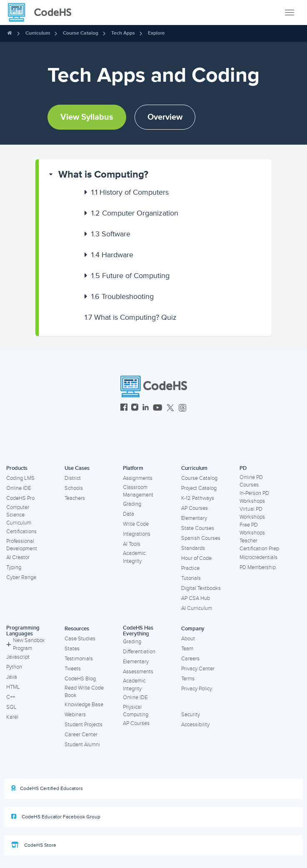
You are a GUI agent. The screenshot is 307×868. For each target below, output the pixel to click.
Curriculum (38, 33)
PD (243, 468)
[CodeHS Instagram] (135, 408)
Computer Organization (135, 213)
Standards (193, 548)
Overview (165, 117)
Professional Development (22, 545)
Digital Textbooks (201, 588)
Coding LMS (20, 478)
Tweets (73, 669)
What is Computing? (103, 174)
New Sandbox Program (25, 644)
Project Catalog (199, 488)
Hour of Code (196, 558)
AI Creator (18, 557)
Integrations (137, 534)
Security (191, 715)
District (73, 478)
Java (12, 677)
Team (187, 649)
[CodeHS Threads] (182, 408)
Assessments (138, 672)
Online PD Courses (251, 481)
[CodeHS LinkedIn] (146, 408)
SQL (11, 707)
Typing (14, 567)
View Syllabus (87, 117)
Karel (12, 717)
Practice (190, 568)
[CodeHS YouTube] (158, 408)
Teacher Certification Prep (259, 545)
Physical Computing (136, 711)
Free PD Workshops (252, 529)
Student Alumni (82, 745)
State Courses (198, 528)
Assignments (138, 478)
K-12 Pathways (198, 498)
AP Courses (195, 508)
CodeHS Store (34, 845)
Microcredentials (258, 557)
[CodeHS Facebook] (124, 408)
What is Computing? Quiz (131, 317)
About (188, 639)
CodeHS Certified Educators (47, 788)
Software (111, 234)
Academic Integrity (134, 557)
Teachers (75, 498)
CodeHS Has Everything (138, 631)
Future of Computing (130, 276)
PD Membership (258, 567)
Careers (190, 659)
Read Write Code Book (84, 692)
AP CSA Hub (196, 598)
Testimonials (79, 659)
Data (129, 514)
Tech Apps (123, 33)
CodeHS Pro (20, 498)
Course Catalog (81, 33)
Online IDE (19, 488)
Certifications (21, 532)
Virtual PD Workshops (252, 513)
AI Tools (132, 544)
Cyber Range (21, 577)
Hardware (112, 255)
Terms (188, 679)
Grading (132, 504)
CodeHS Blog (80, 679)
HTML (13, 687)
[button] (155, 175)
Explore (156, 33)
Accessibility (195, 725)
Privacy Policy (197, 689)
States (72, 649)
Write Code (136, 524)
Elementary (194, 518)
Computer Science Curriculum (19, 515)
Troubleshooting (122, 296)
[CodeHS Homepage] (43, 13)
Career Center (81, 735)
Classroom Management (138, 491)
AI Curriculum (197, 608)
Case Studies (80, 639)
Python (14, 667)
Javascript (18, 657)
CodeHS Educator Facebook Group (56, 817)
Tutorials (191, 578)
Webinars (75, 715)
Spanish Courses (201, 538)
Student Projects (84, 725)
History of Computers (130, 192)
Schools (74, 488)
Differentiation (139, 652)
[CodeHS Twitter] (170, 408)
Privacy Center (198, 669)
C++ (11, 697)
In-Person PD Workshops (254, 497)
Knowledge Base (84, 705)
